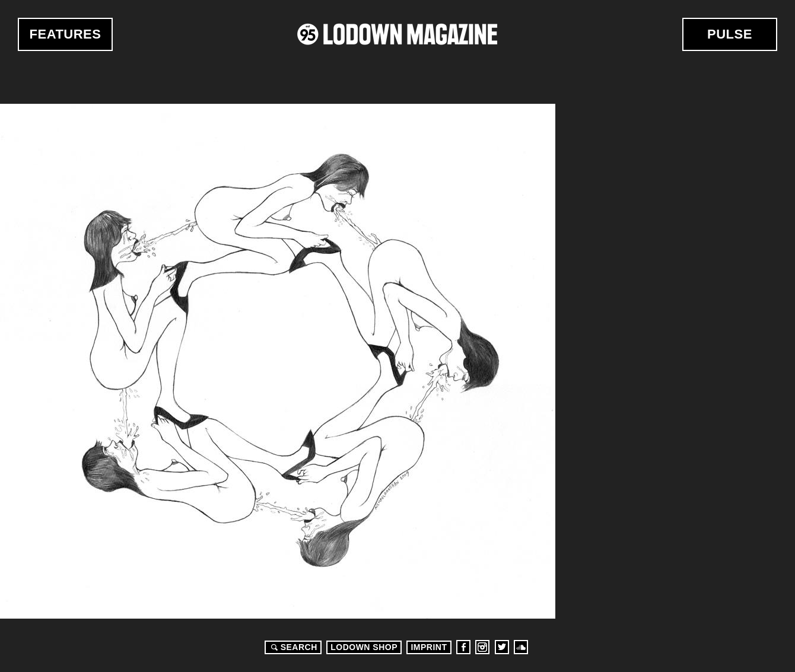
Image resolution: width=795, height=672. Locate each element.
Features (66, 34)
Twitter (502, 647)
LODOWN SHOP (364, 647)
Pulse (730, 34)
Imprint (429, 647)
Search (292, 647)
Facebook (463, 647)
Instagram (482, 647)
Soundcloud (521, 647)
